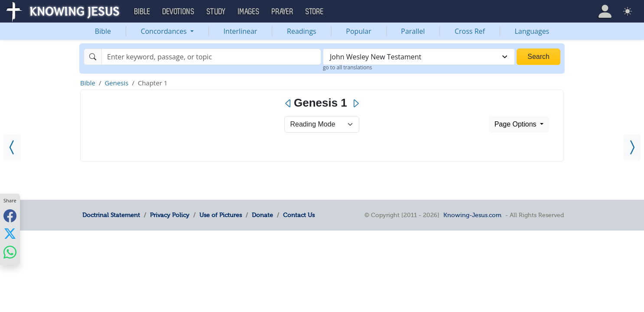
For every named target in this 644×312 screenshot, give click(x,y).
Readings (302, 31)
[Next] (356, 104)
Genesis (116, 83)
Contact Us (299, 215)
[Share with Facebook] (10, 216)
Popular (358, 31)
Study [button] (216, 12)
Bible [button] (142, 12)
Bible (103, 31)
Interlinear (241, 31)
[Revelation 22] (12, 148)
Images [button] (249, 12)
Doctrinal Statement (111, 215)
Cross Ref (470, 31)
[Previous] (288, 104)
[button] (605, 11)
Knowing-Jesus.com (472, 215)
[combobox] (419, 57)
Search (538, 57)
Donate (262, 215)
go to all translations (348, 67)
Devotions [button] (179, 12)
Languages (532, 31)
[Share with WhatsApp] (10, 252)
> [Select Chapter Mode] (322, 124)
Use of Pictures (221, 215)
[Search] (211, 57)
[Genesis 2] (632, 148)
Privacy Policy (170, 215)
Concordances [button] (165, 31)
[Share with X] (10, 234)
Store (315, 12)
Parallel (413, 31)
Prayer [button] (283, 12)
